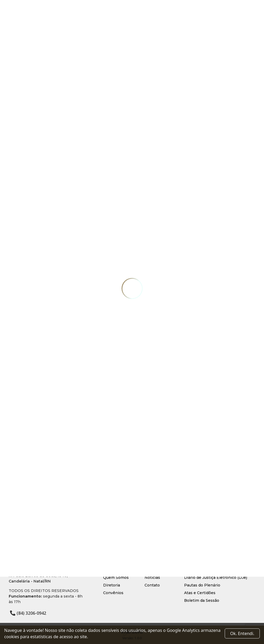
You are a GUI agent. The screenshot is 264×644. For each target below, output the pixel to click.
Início (108, 570)
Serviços (153, 570)
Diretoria (112, 585)
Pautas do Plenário (202, 585)
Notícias (152, 577)
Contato (152, 585)
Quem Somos (116, 577)
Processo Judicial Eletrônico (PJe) (216, 570)
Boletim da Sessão (202, 600)
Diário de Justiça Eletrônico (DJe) (216, 577)
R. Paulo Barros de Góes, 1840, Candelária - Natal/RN (38, 578)
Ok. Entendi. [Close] (242, 633)
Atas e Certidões (200, 593)
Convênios (113, 593)
